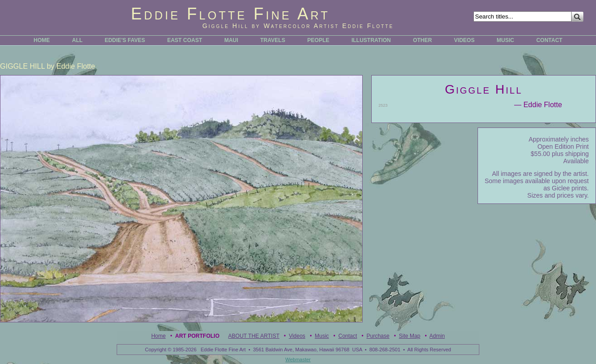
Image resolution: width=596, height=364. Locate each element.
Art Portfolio (197, 336)
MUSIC (505, 40)
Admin (437, 336)
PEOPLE (319, 40)
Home (158, 336)
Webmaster (298, 359)
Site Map (409, 336)
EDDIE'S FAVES (125, 40)
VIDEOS (464, 40)
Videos (297, 336)
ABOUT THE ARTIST (254, 336)
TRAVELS (273, 40)
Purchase (378, 336)
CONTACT (549, 40)
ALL (77, 40)
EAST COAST (185, 40)
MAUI (231, 40)
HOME (42, 40)
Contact (348, 336)
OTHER (422, 40)
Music (322, 336)
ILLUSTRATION (371, 40)
